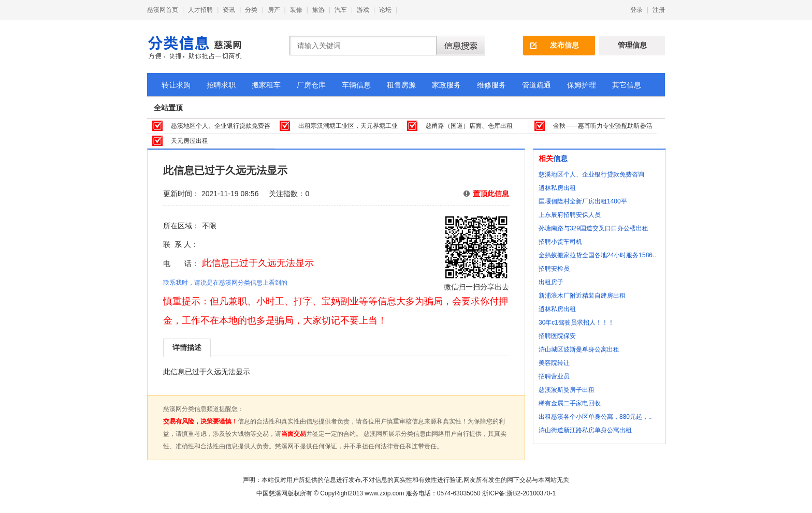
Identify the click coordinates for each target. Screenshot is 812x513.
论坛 (385, 10)
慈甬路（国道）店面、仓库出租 (469, 126)
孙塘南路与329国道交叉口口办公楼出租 (593, 228)
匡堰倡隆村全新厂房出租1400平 (583, 201)
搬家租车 (266, 85)
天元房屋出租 (190, 141)
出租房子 (551, 282)
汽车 (341, 10)
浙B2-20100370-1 (531, 493)
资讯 (229, 10)
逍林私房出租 (557, 188)
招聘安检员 (554, 269)
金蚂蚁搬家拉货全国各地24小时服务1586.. (597, 255)
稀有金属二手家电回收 (570, 403)
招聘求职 (221, 85)
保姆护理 (582, 85)
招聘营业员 (554, 376)
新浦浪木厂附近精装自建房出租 (582, 296)
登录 (636, 10)
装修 (296, 10)
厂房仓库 (311, 85)
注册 (659, 10)
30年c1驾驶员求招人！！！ (576, 323)
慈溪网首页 (163, 10)
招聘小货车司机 (560, 242)
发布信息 (564, 45)
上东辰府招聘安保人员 (570, 215)
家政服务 (446, 85)
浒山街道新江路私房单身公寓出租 (585, 430)
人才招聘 (200, 10)
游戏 (363, 10)
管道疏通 (536, 85)
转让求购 (176, 85)
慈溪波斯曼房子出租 (567, 390)
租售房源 (401, 85)
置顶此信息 (491, 194)
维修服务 (491, 85)
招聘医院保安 (557, 336)
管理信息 (632, 45)
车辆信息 (356, 85)
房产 (274, 10)
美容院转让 (554, 363)
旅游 (318, 10)
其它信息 (627, 85)
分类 (251, 10)
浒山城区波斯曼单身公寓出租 (579, 349)
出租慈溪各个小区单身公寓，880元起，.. (595, 417)
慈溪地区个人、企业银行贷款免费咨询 (591, 174)
